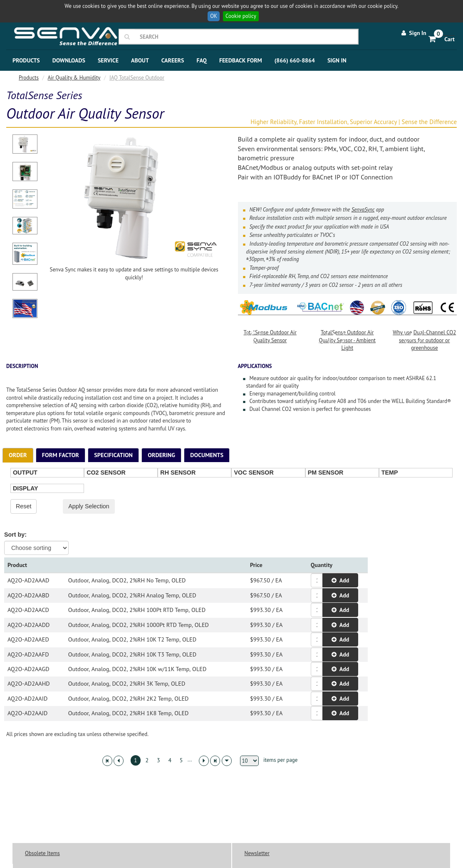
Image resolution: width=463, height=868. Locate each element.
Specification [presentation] (113, 455)
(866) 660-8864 (295, 60)
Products (26, 60)
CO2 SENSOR (106, 473)
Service (108, 60)
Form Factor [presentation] (61, 455)
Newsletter (257, 853)
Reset (24, 506)
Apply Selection (89, 506)
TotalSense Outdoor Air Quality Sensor (270, 333)
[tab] (18, 455)
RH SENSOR (178, 473)
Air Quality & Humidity (74, 78)
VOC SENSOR (254, 473)
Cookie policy (241, 16)
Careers (173, 60)
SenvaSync (363, 210)
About (140, 60)
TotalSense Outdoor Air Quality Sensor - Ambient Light (347, 337)
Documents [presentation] (207, 455)
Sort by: (15, 535)
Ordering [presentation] (161, 455)
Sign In (413, 33)
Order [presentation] (18, 455)
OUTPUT (25, 473)
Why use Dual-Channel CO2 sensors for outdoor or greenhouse (425, 337)
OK (214, 16)
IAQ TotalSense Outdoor (137, 78)
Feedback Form (241, 60)
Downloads (69, 60)
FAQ (202, 60)
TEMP (390, 473)
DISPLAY (26, 488)
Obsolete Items (42, 853)
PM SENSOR (326, 473)
